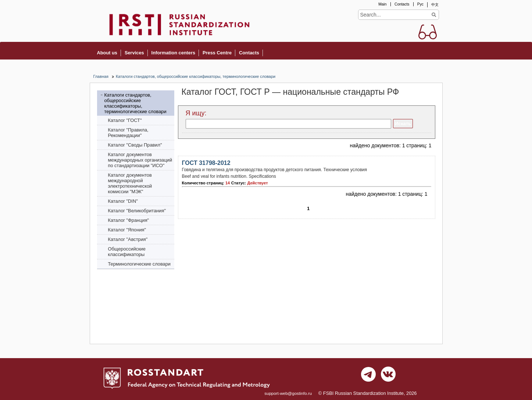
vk (388, 376)
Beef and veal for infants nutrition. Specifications (229, 176)
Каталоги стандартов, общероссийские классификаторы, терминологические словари (196, 76)
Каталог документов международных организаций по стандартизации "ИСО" (140, 160)
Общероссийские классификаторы (127, 252)
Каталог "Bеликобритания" (137, 211)
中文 (435, 5)
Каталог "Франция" (129, 220)
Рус (420, 4)
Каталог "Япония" (127, 230)
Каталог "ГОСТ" (125, 120)
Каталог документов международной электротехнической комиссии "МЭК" (130, 183)
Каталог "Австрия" (128, 239)
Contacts (402, 4)
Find (434, 15)
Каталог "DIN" (123, 201)
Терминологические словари (140, 264)
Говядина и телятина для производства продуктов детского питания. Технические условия (275, 170)
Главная (101, 76)
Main (382, 4)
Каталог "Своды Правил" (135, 145)
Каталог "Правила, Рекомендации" (128, 133)
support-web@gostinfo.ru (288, 393)
